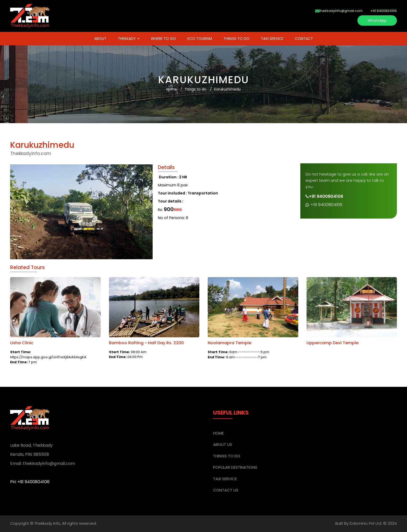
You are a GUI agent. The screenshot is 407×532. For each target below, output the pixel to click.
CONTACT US (226, 490)
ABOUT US (223, 444)
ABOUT (100, 39)
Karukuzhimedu (227, 89)
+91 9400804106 (324, 205)
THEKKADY (127, 39)
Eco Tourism (200, 39)
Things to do (195, 89)
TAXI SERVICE (272, 39)
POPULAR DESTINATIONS (235, 467)
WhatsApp (377, 20)
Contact (304, 39)
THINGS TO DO (236, 39)
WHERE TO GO (163, 39)
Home (172, 89)
